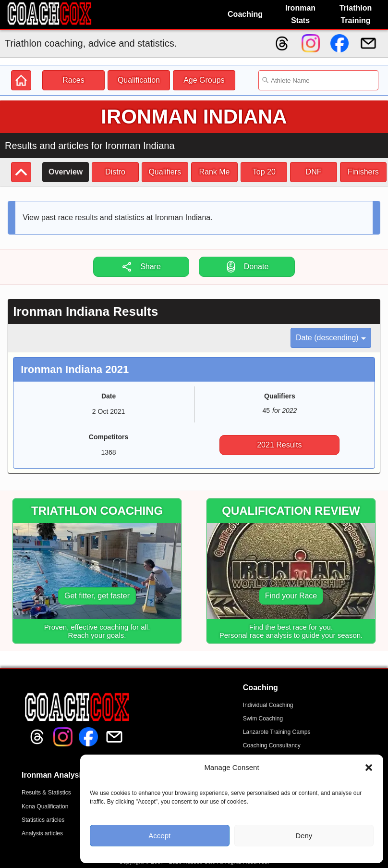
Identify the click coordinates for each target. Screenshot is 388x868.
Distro (115, 172)
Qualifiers (165, 172)
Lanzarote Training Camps (277, 732)
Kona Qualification (45, 806)
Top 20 (264, 172)
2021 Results (279, 445)
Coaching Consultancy (272, 745)
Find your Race (291, 596)
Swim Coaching (263, 719)
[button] (369, 768)
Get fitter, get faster (97, 596)
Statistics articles (43, 820)
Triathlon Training (356, 14)
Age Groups (204, 80)
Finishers (363, 172)
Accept (159, 836)
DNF (314, 172)
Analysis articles (42, 833)
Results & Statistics (46, 793)
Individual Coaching (268, 705)
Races (73, 80)
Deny (304, 836)
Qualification (139, 80)
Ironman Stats (300, 14)
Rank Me (214, 172)
